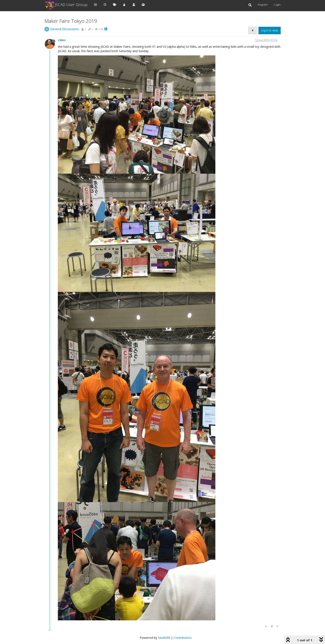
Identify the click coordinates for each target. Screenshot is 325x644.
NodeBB (164, 638)
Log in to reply (270, 30)
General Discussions (65, 29)
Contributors (183, 638)
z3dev (62, 40)
